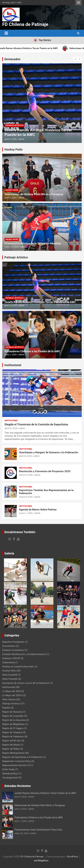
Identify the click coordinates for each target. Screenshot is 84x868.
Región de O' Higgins (13, 728)
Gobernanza (8, 662)
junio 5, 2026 (11, 139)
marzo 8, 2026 (26, 497)
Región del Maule (11, 745)
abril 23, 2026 (11, 428)
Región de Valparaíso (13, 737)
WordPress (73, 857)
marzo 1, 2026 (26, 513)
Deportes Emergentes (13, 642)
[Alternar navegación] (6, 33)
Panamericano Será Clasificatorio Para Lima (38, 830)
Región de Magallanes (13, 724)
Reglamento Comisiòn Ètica (17, 761)
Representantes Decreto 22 (16, 765)
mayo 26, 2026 (21, 833)
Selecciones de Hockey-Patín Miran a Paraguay (34, 194)
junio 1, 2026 (11, 355)
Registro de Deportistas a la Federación (22, 757)
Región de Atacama (12, 712)
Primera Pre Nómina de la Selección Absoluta (33, 243)
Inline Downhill (10, 675)
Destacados (12, 59)
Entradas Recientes (18, 786)
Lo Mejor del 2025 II (12, 695)
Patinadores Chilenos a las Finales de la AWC (32, 351)
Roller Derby (8, 769)
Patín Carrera (9, 699)
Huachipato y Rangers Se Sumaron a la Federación (49, 452)
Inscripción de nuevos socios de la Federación (26, 683)
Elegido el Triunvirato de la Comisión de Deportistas (36, 424)
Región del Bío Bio (12, 741)
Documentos (9, 646)
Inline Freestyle (10, 679)
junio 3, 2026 (11, 198)
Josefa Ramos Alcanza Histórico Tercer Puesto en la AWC (40, 302)
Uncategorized (10, 778)
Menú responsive (79, 3)
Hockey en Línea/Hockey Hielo (18, 667)
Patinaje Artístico (15, 125)
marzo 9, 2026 (26, 475)
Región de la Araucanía (14, 720)
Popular (6, 708)
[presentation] (75, 59)
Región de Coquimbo (13, 716)
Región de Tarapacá (12, 732)
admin (21, 139)
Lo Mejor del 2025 (11, 691)
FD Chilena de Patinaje (25, 24)
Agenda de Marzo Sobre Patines (38, 509)
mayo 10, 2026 (12, 247)
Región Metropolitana (13, 753)
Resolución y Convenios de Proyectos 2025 (45, 471)
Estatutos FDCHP (11, 658)
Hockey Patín (13, 149)
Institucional (13, 365)
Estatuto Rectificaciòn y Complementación (24, 654)
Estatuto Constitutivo (13, 650)
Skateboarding (10, 774)
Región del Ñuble (11, 749)
